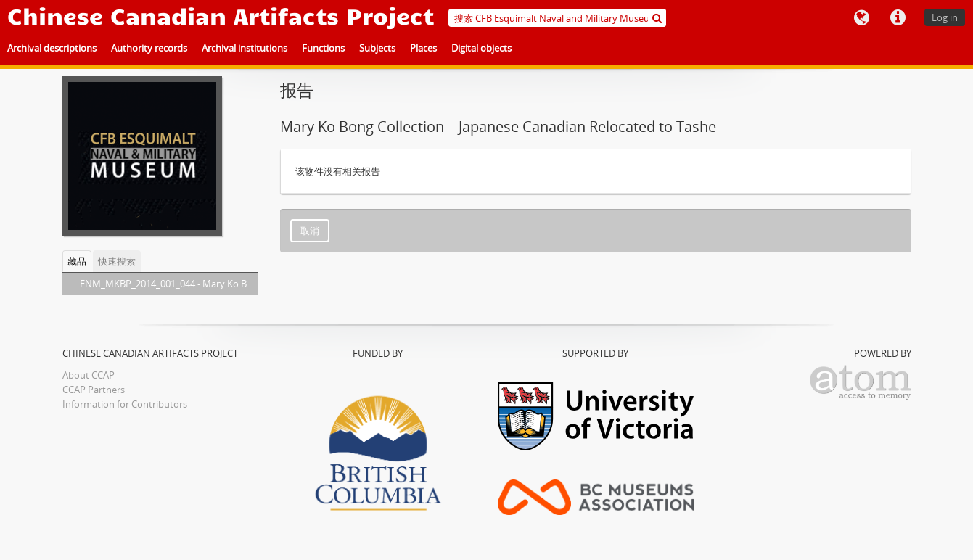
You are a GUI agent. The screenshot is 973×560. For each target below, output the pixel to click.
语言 (861, 18)
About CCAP (89, 375)
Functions (323, 48)
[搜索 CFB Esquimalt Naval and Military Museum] (557, 18)
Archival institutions (245, 48)
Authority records (149, 48)
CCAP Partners (94, 390)
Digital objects (481, 48)
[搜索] (657, 18)
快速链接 (898, 18)
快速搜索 (117, 261)
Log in (945, 17)
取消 (310, 231)
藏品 (77, 261)
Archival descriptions (52, 48)
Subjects (377, 48)
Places (423, 48)
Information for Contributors (125, 404)
